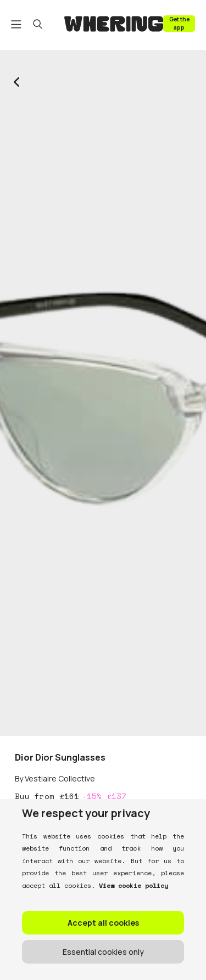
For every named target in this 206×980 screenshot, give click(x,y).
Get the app (179, 23)
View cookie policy (132, 885)
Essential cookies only (103, 952)
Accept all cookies (103, 923)
